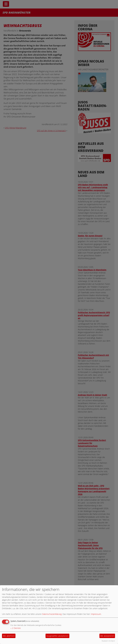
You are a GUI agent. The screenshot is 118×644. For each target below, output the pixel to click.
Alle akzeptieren (107, 636)
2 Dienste (16, 628)
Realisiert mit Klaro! (108, 641)
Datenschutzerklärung (52, 614)
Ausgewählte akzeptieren (57, 636)
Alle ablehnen (9, 636)
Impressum (96, 614)
